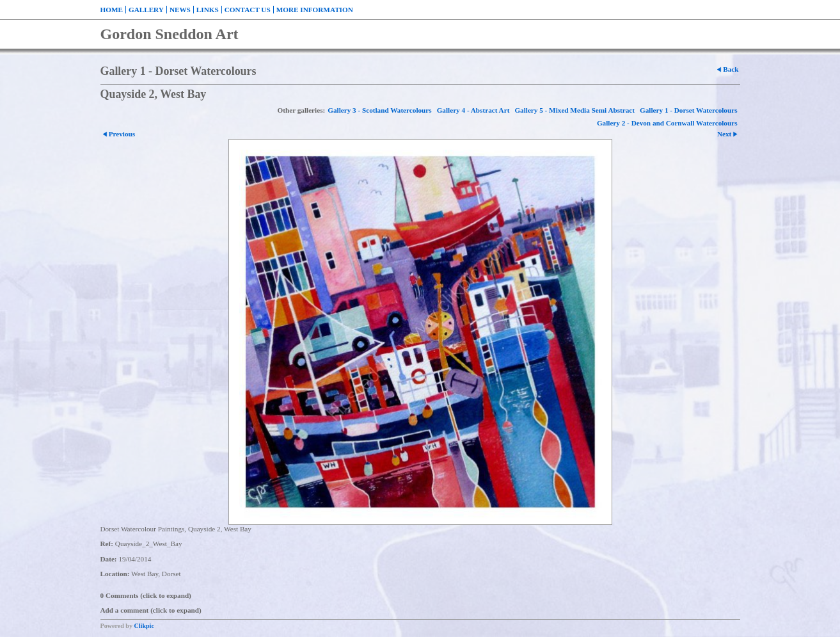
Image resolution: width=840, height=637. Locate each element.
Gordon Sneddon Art (170, 34)
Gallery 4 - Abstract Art (473, 110)
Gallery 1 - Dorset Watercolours (688, 110)
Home (112, 10)
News (180, 10)
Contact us (248, 10)
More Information (315, 10)
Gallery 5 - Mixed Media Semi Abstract (575, 110)
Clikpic (144, 626)
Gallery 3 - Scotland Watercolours (379, 110)
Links (208, 10)
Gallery (146, 10)
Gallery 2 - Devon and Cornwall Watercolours (667, 123)
